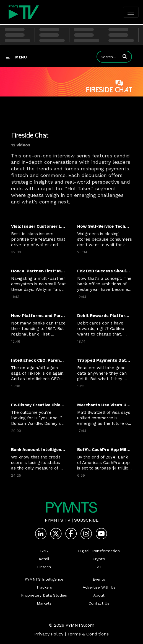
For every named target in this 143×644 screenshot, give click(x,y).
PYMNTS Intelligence (44, 579)
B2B (44, 551)
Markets (44, 603)
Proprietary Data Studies (44, 595)
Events (99, 579)
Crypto (99, 559)
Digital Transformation (99, 551)
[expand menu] (16, 57)
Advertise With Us (99, 587)
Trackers (44, 587)
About (99, 595)
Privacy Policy (49, 634)
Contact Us (99, 603)
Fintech (44, 567)
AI (99, 567)
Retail (44, 559)
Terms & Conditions (88, 634)
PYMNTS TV (58, 520)
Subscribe (86, 520)
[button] (125, 56)
